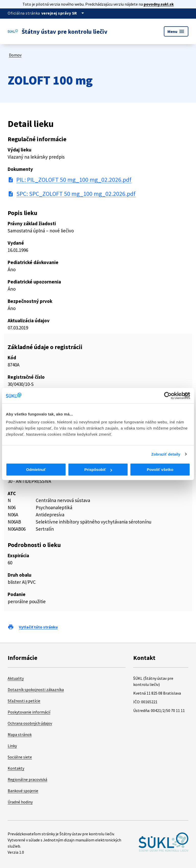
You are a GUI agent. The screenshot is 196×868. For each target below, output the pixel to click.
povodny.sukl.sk (159, 4)
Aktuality (16, 678)
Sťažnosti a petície (24, 701)
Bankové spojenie (23, 791)
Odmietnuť (36, 469)
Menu (176, 31)
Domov (15, 55)
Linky (12, 746)
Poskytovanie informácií (29, 712)
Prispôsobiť (98, 469)
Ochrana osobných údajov (30, 723)
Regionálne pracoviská (27, 779)
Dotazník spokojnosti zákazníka (36, 689)
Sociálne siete (20, 757)
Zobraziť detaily (166, 454)
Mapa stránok (20, 734)
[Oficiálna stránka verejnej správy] (64, 13)
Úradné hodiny (20, 802)
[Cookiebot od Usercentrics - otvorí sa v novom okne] (168, 396)
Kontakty (16, 768)
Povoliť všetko (160, 469)
